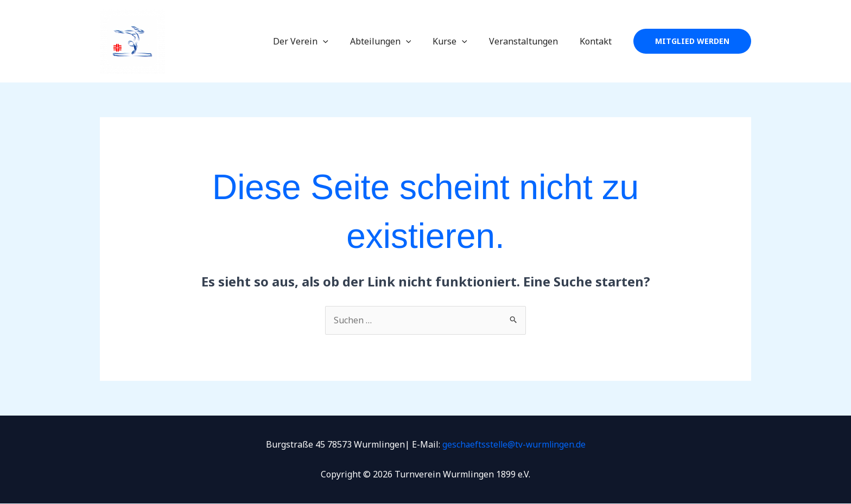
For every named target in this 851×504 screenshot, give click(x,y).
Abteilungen (396, 41)
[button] (692, 41)
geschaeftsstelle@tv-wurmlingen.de (514, 444)
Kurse (461, 41)
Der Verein (320, 41)
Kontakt (598, 41)
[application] (342, 41)
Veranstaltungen (530, 41)
